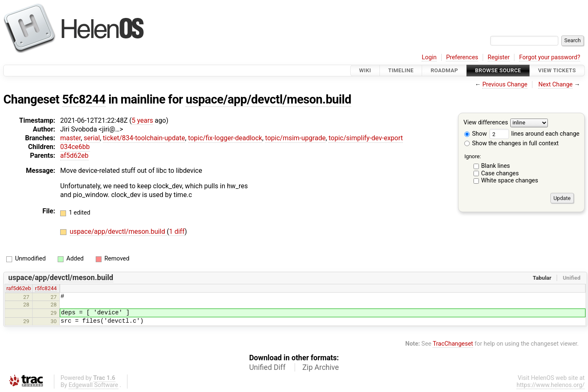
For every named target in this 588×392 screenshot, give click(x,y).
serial (92, 138)
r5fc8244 (46, 288)
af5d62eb (74, 156)
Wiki (365, 70)
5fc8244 (84, 99)
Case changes (500, 173)
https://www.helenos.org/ (551, 385)
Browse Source (498, 70)
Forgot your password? (550, 57)
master (70, 138)
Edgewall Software (93, 385)
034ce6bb (75, 147)
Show (476, 134)
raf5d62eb (19, 288)
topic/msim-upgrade (295, 138)
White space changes (510, 181)
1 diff (177, 231)
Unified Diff (267, 367)
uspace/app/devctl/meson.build (268, 99)
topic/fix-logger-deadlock (225, 138)
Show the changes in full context (512, 143)
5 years (142, 120)
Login (429, 57)
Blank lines (495, 166)
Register (499, 57)
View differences (486, 123)
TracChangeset (453, 344)
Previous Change (505, 85)
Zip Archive (321, 367)
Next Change (555, 85)
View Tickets (557, 70)
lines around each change (535, 134)
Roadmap (444, 70)
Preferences (462, 57)
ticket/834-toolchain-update (144, 138)
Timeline (401, 70)
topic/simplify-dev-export (366, 138)
